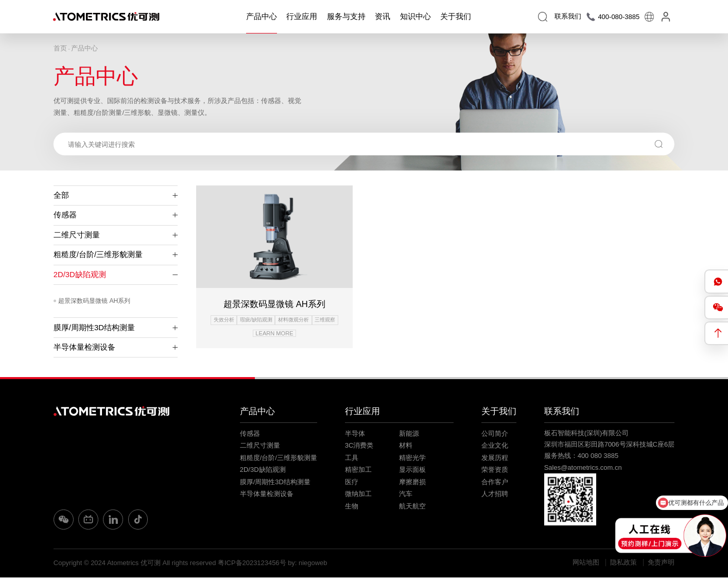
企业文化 (495, 447)
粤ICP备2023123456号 (252, 564)
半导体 (355, 435)
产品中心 (262, 16)
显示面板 (412, 471)
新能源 (409, 435)
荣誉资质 (495, 471)
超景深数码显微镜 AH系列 (94, 301)
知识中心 (415, 16)
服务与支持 (346, 16)
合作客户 (495, 483)
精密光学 (412, 459)
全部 (116, 195)
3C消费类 (359, 447)
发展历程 (495, 459)
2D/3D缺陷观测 (116, 275)
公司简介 (495, 435)
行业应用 (302, 16)
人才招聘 (495, 496)
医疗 (352, 483)
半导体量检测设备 (116, 347)
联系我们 (562, 413)
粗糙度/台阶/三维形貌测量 (116, 255)
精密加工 (358, 471)
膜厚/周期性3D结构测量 (116, 328)
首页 (60, 48)
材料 (406, 447)
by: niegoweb (308, 564)
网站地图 (586, 564)
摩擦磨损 (412, 483)
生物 (352, 508)
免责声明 (661, 564)
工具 (352, 459)
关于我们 (456, 16)
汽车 (406, 496)
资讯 (383, 16)
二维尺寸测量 (116, 235)
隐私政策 (623, 564)
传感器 (116, 215)
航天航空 (412, 508)
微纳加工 (358, 496)
